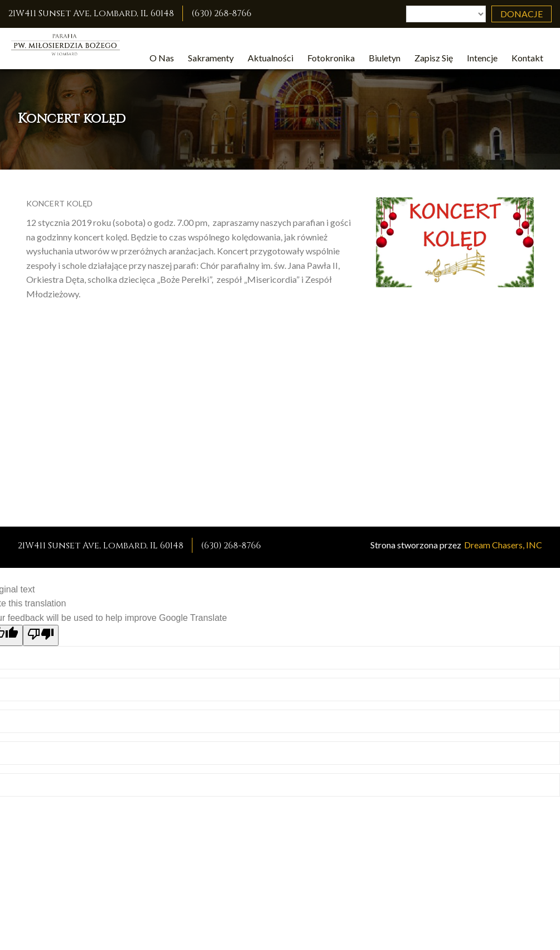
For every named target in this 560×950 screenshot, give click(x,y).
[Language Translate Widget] (446, 14)
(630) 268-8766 (221, 13)
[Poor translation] (41, 635)
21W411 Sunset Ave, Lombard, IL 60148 (91, 13)
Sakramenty (211, 58)
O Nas (162, 58)
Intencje (482, 58)
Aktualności (271, 58)
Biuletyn (385, 58)
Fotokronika (331, 58)
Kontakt (527, 58)
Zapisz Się (434, 58)
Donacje (522, 14)
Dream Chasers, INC (503, 545)
